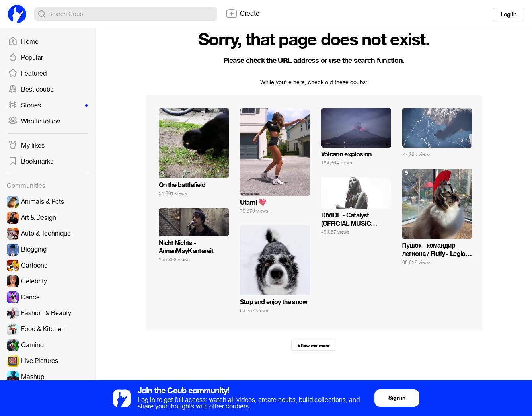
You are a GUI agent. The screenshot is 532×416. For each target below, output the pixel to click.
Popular (25, 58)
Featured (27, 74)
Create (242, 14)
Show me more (314, 346)
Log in (509, 14)
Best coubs (31, 90)
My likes (26, 146)
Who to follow (34, 121)
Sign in (397, 398)
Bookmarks (31, 162)
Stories (48, 105)
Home (23, 42)
